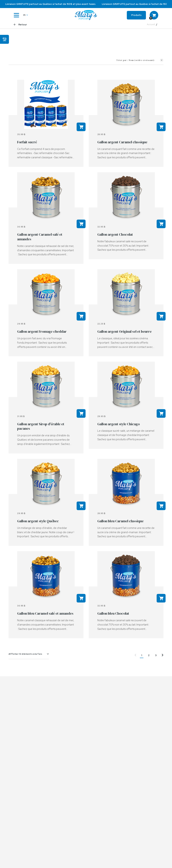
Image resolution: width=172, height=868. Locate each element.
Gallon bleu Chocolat (113, 613)
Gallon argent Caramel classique (122, 142)
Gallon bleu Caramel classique (120, 521)
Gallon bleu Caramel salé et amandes (45, 613)
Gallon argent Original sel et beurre (124, 331)
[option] (86, 4)
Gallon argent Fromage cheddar (42, 331)
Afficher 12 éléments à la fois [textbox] (25, 654)
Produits (136, 15)
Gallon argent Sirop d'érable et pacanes (41, 426)
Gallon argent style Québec (38, 521)
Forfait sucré (27, 142)
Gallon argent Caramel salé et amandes (40, 237)
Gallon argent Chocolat (115, 234)
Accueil (151, 24)
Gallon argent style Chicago (119, 424)
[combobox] (29, 654)
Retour (20, 25)
